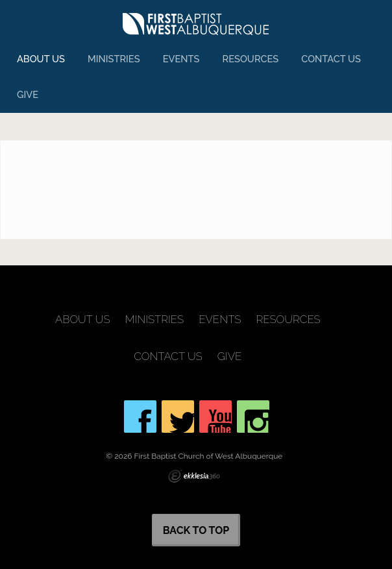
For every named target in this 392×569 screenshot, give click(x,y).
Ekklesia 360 (194, 476)
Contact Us (331, 59)
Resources (251, 59)
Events (181, 59)
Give (28, 94)
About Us (41, 59)
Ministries (114, 59)
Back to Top (196, 530)
